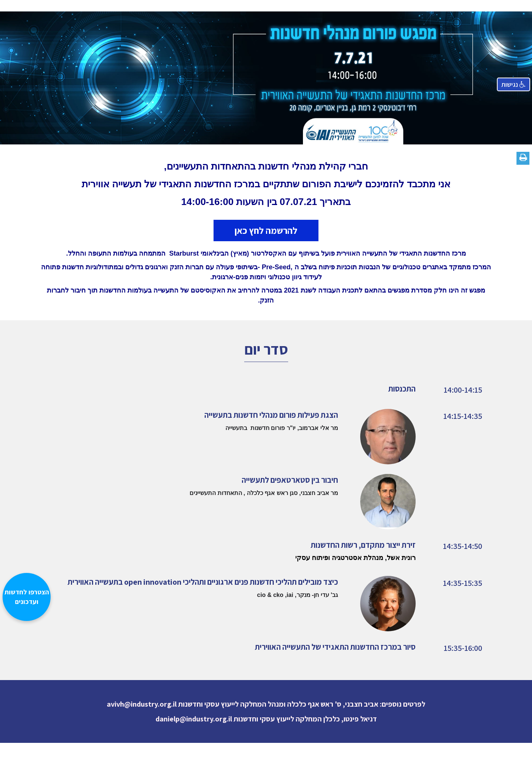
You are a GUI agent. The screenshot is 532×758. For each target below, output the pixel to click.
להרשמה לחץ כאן (266, 230)
